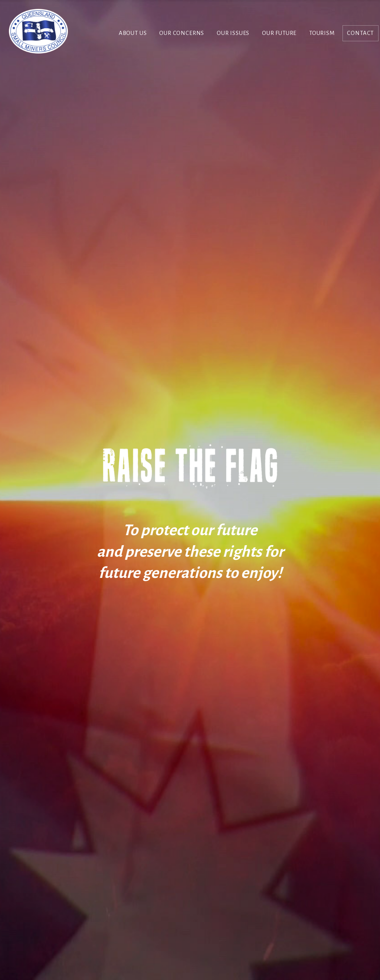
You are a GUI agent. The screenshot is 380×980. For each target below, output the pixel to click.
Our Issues (233, 33)
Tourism (322, 33)
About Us (133, 33)
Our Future (279, 33)
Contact (360, 33)
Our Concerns (182, 33)
